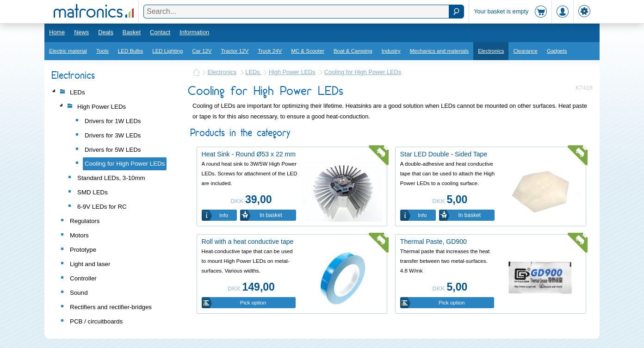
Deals (106, 32)
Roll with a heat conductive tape (248, 242)
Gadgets (557, 51)
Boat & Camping (353, 51)
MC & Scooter (308, 51)
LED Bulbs (130, 51)
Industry (391, 51)
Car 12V (202, 51)
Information (194, 32)
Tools (102, 51)
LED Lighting (167, 51)
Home (57, 32)
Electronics (491, 51)
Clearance (525, 51)
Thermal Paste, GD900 (433, 242)
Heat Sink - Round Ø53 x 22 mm (249, 154)
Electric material (68, 51)
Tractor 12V (235, 51)
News (81, 32)
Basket (132, 32)
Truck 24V (270, 51)
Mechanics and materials (439, 51)
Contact (160, 32)
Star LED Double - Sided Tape (444, 154)
